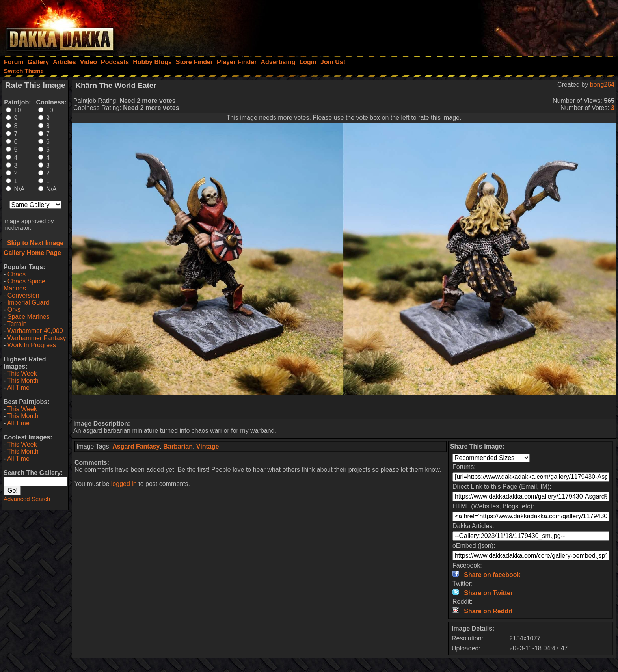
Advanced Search (27, 499)
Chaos (17, 274)
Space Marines (29, 317)
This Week (22, 373)
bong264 (602, 85)
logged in (124, 484)
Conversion (23, 295)
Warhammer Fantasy (37, 338)
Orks (14, 310)
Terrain (17, 324)
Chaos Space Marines (24, 285)
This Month (23, 381)
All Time (18, 388)
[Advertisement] (512, 26)
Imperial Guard (28, 302)
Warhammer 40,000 (35, 331)
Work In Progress (32, 345)
